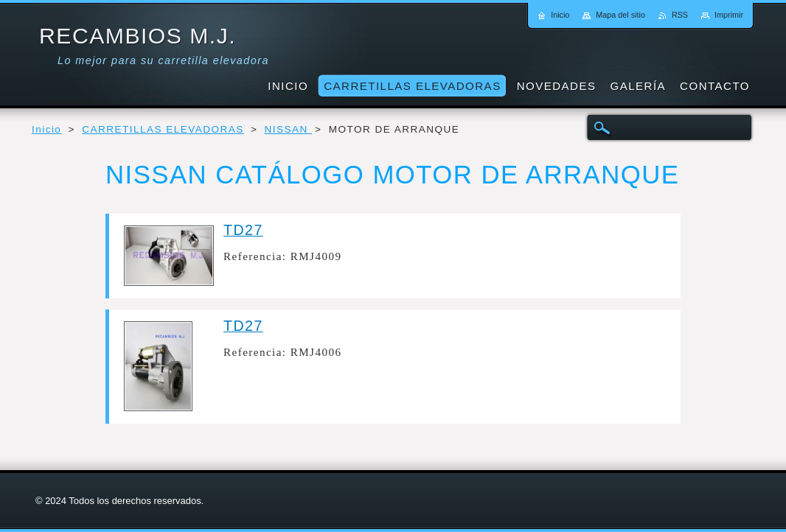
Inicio (46, 129)
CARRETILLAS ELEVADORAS (163, 129)
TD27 (243, 230)
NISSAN (288, 129)
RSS (680, 15)
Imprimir (729, 15)
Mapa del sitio (620, 15)
